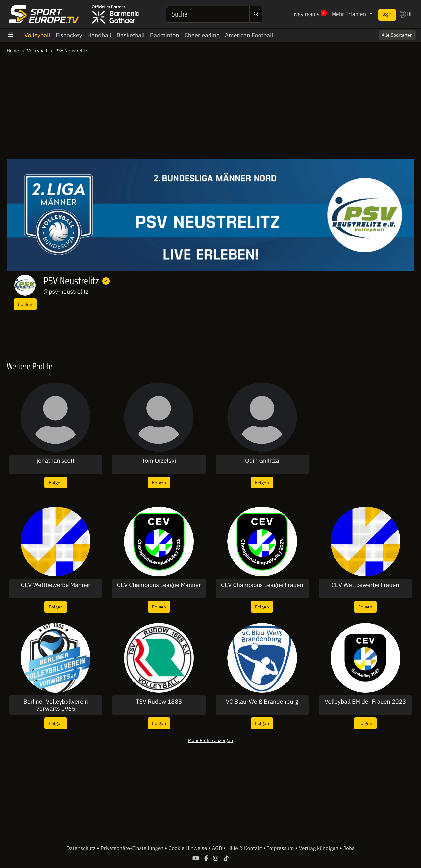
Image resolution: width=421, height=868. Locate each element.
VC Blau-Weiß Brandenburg (262, 702)
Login (387, 14)
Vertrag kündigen (319, 848)
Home (13, 51)
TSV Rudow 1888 (159, 702)
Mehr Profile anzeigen (210, 740)
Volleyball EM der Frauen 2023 (365, 702)
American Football (249, 35)
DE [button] (406, 14)
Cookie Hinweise (188, 848)
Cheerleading (202, 35)
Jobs (349, 848)
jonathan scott (56, 461)
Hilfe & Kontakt (245, 848)
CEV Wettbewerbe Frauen (365, 585)
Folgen (25, 304)
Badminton (165, 35)
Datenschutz (82, 848)
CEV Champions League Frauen (262, 585)
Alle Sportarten (397, 35)
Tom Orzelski (159, 461)
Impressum (281, 848)
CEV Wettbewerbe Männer (56, 585)
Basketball (131, 35)
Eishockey (69, 35)
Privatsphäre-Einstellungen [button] (133, 848)
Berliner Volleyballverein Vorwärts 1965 (56, 705)
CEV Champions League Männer (159, 585)
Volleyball (37, 35)
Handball (99, 35)
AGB (218, 848)
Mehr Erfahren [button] (350, 14)
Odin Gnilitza (262, 461)
